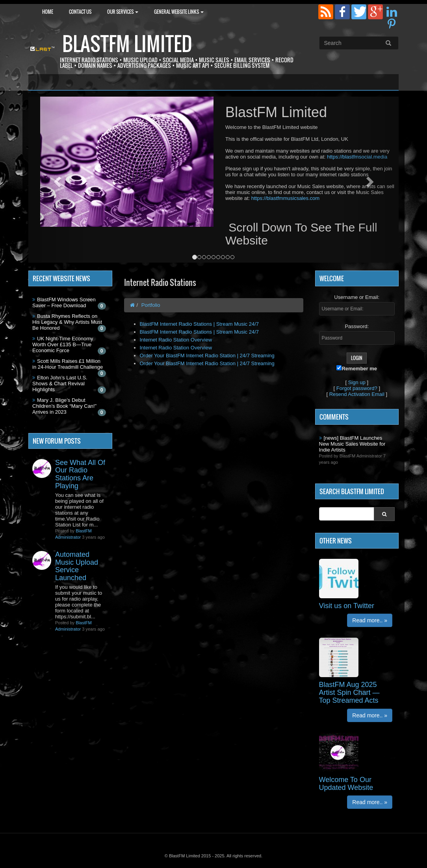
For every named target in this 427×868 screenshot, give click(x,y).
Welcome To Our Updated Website (346, 784)
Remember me (357, 368)
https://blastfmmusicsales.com (285, 198)
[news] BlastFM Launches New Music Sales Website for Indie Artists (352, 444)
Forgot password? (357, 388)
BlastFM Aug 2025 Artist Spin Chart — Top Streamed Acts (349, 693)
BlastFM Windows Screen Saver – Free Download (64, 302)
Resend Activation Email (357, 394)
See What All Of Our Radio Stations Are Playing (80, 474)
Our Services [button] (123, 12)
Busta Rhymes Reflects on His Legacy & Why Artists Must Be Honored (67, 322)
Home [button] (48, 12)
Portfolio (151, 305)
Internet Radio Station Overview (176, 340)
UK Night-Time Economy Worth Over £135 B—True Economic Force (63, 344)
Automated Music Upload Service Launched (77, 566)
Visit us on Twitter (347, 606)
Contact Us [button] (80, 12)
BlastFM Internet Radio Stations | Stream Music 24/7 (200, 324)
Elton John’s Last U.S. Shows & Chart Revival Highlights (60, 384)
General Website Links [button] (179, 12)
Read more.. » (370, 620)
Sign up (357, 382)
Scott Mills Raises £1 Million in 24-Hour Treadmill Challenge (68, 364)
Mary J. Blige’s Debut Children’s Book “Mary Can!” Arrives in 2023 (64, 406)
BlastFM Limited (127, 44)
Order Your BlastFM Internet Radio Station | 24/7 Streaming (207, 356)
